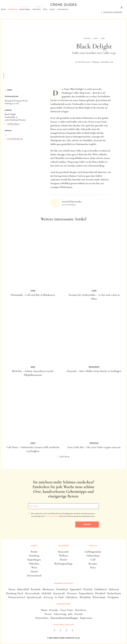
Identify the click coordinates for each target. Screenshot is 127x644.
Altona (12, 589)
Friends (78, 614)
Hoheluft (47, 593)
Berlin (7, 12)
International (67, 12)
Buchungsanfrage (63, 564)
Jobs (70, 614)
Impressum (86, 618)
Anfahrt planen (13, 124)
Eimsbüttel (62, 589)
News (93, 567)
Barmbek (36, 589)
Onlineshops (93, 556)
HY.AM (77, 638)
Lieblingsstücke (93, 552)
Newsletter (81, 610)
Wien (49, 12)
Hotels (63, 560)
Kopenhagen (28, 12)
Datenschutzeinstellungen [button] (64, 618)
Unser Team (66, 610)
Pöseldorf (100, 593)
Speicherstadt (34, 597)
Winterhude (99, 597)
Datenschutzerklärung (52, 516)
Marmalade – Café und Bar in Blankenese (33, 295)
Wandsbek (85, 597)
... (5, 135)
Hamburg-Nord (15, 593)
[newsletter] (73, 631)
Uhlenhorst (72, 597)
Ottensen (72, 593)
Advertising (60, 614)
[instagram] (60, 631)
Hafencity (114, 589)
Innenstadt (59, 593)
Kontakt (54, 610)
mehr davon (65, 456)
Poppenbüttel (86, 593)
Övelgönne (113, 597)
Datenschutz (42, 618)
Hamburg (16, 12)
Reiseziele (63, 552)
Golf (93, 560)
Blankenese (48, 589)
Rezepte (93, 564)
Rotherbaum (114, 593)
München (40, 12)
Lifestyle (39, 7)
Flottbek (88, 589)
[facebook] (54, 631)
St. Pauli (59, 597)
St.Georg (48, 597)
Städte (8, 7)
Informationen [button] (63, 604)
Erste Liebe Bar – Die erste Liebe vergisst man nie (94, 447)
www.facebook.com (15, 139)
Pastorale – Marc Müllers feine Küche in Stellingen (94, 371)
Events (48, 614)
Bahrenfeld (23, 589)
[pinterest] (67, 631)
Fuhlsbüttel (100, 589)
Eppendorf (76, 589)
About (44, 610)
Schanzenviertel (16, 597)
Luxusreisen (23, 7)
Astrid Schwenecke (82, 62)
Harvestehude (32, 593)
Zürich (56, 12)
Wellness (64, 556)
